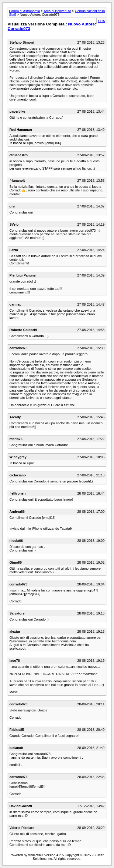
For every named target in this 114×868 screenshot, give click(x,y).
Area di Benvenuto (57, 11)
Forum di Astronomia (24, 11)
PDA (101, 21)
